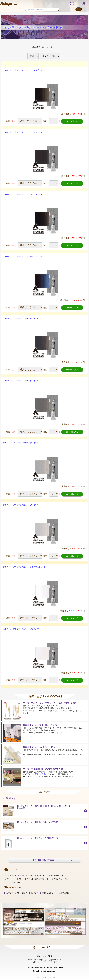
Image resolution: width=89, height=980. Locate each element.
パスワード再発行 (13, 882)
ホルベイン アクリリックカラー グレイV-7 (20, 443)
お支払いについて (27, 876)
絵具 (8, 121)
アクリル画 (9, 28)
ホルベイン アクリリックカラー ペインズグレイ (22, 256)
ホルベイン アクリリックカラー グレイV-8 (20, 505)
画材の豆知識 (64, 893)
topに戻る (46, 947)
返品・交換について (58, 876)
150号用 (42, 774)
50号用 (35, 774)
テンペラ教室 (22, 893)
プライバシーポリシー (15, 879)
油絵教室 (9, 893)
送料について (42, 876)
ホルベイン (38, 28)
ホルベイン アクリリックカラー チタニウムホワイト (24, 567)
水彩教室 (34, 893)
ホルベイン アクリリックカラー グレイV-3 (20, 319)
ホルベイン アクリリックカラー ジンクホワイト (22, 629)
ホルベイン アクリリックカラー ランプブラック (22, 194)
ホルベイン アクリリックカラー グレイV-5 (20, 381)
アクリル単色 (23, 28)
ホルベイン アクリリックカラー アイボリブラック (23, 70)
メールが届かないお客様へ (59, 879)
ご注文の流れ (12, 876)
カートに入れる (72, 121)
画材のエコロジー (48, 893)
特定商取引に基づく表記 (36, 879)
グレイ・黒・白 (54, 28)
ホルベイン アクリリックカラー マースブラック (22, 132)
